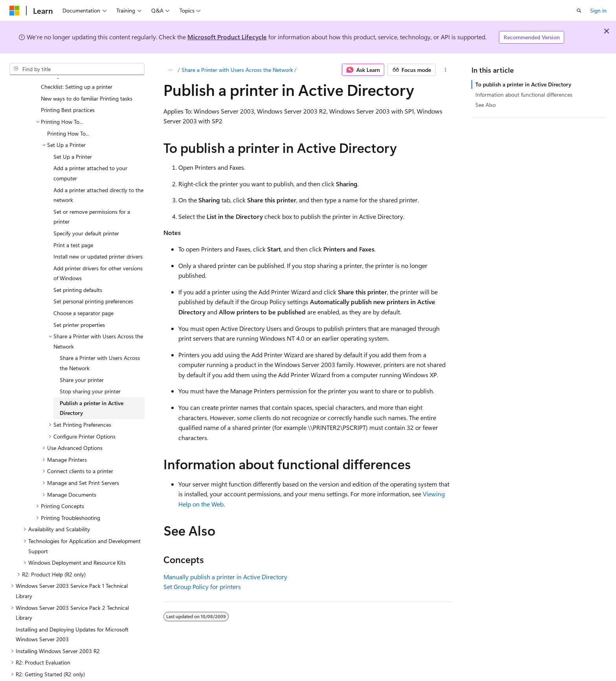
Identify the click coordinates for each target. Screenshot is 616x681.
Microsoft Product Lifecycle (227, 37)
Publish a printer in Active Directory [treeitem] (92, 389)
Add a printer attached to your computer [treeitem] (90, 154)
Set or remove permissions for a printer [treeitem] (92, 198)
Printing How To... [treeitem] (68, 115)
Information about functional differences (524, 95)
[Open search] (579, 11)
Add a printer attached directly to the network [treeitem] (98, 176)
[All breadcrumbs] (170, 70)
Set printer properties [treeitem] (79, 306)
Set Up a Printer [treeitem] (73, 138)
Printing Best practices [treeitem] (68, 91)
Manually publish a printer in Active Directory (225, 577)
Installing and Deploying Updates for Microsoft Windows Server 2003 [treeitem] (72, 616)
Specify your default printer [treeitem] (86, 214)
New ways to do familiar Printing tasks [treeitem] (87, 80)
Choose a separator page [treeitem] (83, 294)
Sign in (598, 10)
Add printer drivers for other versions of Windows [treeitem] (98, 254)
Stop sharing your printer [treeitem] (90, 372)
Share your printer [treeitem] (82, 361)
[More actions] (446, 70)
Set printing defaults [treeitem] (78, 271)
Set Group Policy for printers (202, 586)
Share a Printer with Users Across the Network (237, 70)
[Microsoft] (15, 11)
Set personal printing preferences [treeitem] (93, 282)
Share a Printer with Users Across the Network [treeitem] (100, 344)
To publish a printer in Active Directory (523, 84)
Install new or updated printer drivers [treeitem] (98, 238)
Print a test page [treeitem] (73, 226)
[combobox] (77, 69)
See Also (486, 105)
